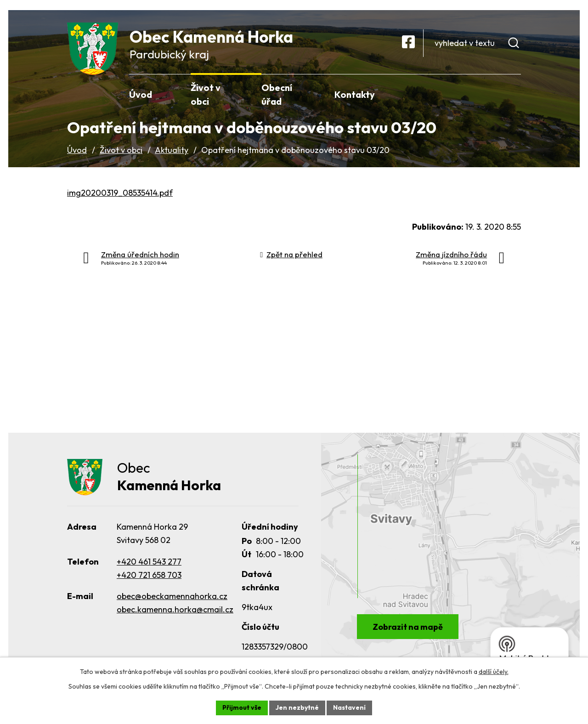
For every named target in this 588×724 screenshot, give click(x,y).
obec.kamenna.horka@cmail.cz (175, 609)
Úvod (77, 150)
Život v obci (121, 150)
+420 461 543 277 (149, 562)
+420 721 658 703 (149, 575)
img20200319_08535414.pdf (120, 193)
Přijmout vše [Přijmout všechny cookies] (242, 707)
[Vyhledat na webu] (476, 43)
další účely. (494, 672)
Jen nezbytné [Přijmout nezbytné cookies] (297, 707)
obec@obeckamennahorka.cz (172, 596)
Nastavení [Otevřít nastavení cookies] (349, 707)
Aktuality (172, 150)
